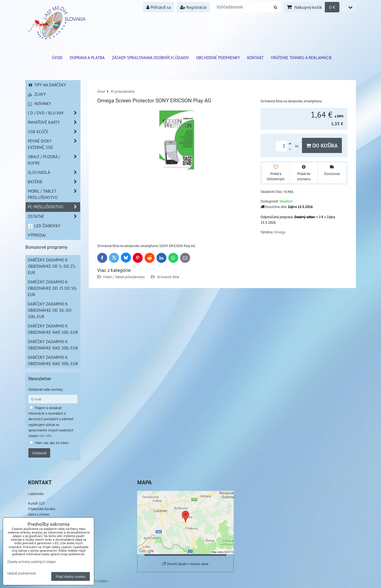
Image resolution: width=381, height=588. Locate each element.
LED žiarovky (44, 226)
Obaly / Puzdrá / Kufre (54, 160)
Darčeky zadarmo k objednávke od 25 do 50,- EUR (52, 288)
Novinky (39, 103)
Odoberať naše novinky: (46, 389)
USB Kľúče (54, 132)
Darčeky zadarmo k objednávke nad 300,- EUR (53, 360)
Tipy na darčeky (47, 85)
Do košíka (322, 145)
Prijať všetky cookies (71, 576)
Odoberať (39, 453)
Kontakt (255, 58)
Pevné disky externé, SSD (54, 144)
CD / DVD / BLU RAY (54, 113)
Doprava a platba (87, 58)
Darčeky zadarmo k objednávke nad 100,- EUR (53, 329)
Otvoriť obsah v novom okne (185, 564)
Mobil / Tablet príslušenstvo (124, 277)
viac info (45, 436)
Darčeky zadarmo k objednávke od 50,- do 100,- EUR (50, 310)
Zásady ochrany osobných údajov (32, 562)
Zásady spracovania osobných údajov (150, 58)
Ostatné (54, 216)
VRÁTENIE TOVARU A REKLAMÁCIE (301, 58)
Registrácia (193, 7)
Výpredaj (37, 235)
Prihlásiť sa (159, 7)
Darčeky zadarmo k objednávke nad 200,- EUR (53, 345)
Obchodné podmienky (218, 58)
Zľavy (37, 94)
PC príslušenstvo (54, 207)
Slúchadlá (54, 172)
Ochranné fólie (168, 277)
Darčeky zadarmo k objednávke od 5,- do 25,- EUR (52, 266)
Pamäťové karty (54, 122)
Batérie (54, 182)
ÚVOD (57, 58)
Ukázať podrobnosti (21, 573)
